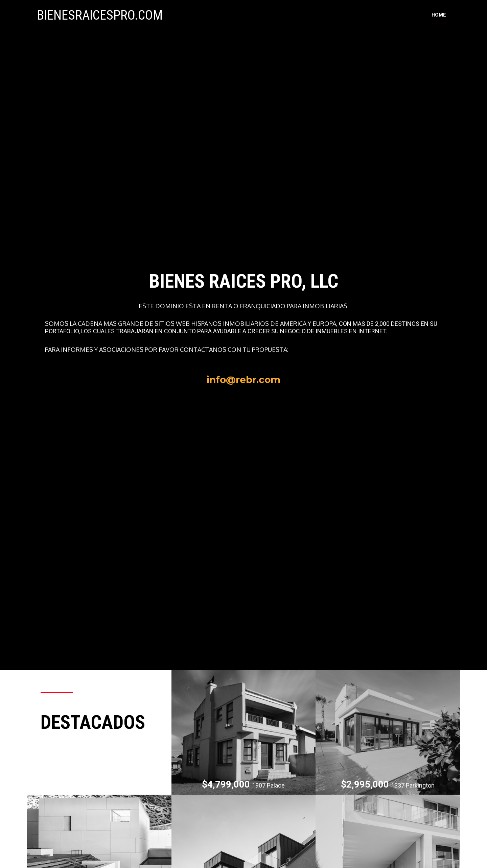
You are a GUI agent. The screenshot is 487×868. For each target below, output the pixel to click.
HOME (439, 20)
